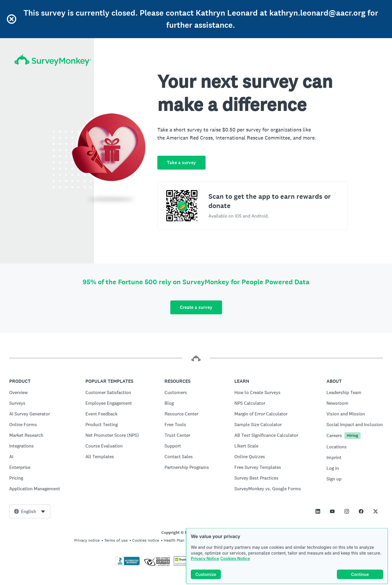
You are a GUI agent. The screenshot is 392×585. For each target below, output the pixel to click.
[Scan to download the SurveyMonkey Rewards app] (182, 206)
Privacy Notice (205, 564)
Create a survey (196, 307)
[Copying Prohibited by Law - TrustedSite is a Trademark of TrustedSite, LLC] (185, 564)
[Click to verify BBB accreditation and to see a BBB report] (128, 564)
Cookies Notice (235, 564)
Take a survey (181, 162)
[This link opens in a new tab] (318, 511)
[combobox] (30, 511)
